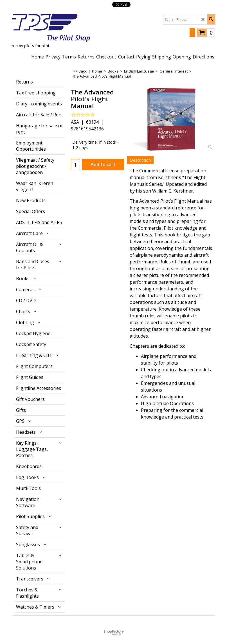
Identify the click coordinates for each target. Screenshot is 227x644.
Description (140, 160)
